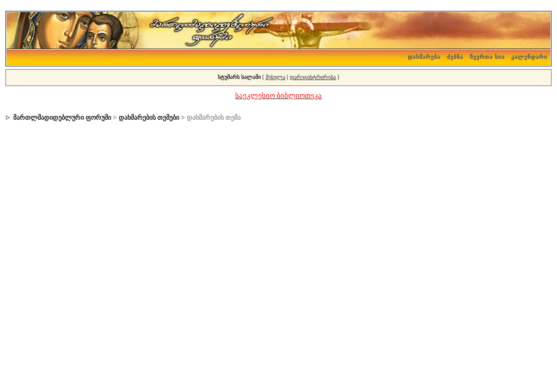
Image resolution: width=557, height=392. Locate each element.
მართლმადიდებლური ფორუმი (62, 118)
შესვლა (276, 77)
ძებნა (455, 57)
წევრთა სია (487, 57)
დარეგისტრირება (313, 77)
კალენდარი (529, 57)
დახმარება (424, 57)
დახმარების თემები (149, 118)
